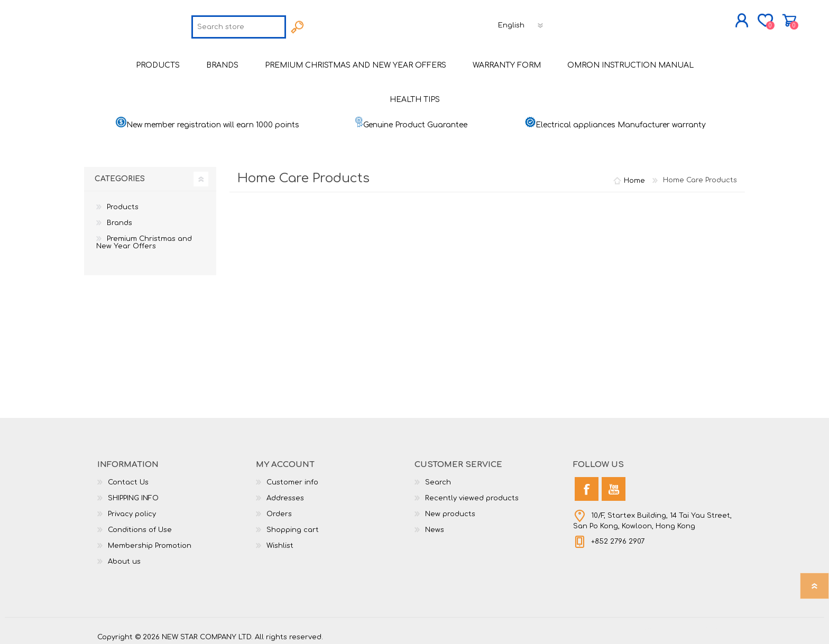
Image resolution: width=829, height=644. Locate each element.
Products (123, 202)
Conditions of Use (140, 525)
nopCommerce (705, 623)
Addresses (285, 493)
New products (450, 509)
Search (438, 477)
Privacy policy (132, 509)
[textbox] (239, 24)
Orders (279, 509)
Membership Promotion (150, 540)
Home (634, 175)
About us (124, 556)
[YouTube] (614, 484)
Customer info (292, 477)
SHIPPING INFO (133, 493)
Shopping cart (741, 18)
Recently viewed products (472, 493)
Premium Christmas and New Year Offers (144, 237)
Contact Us (128, 477)
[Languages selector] (522, 23)
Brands (119, 218)
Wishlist (280, 540)
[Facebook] (587, 484)
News (435, 525)
